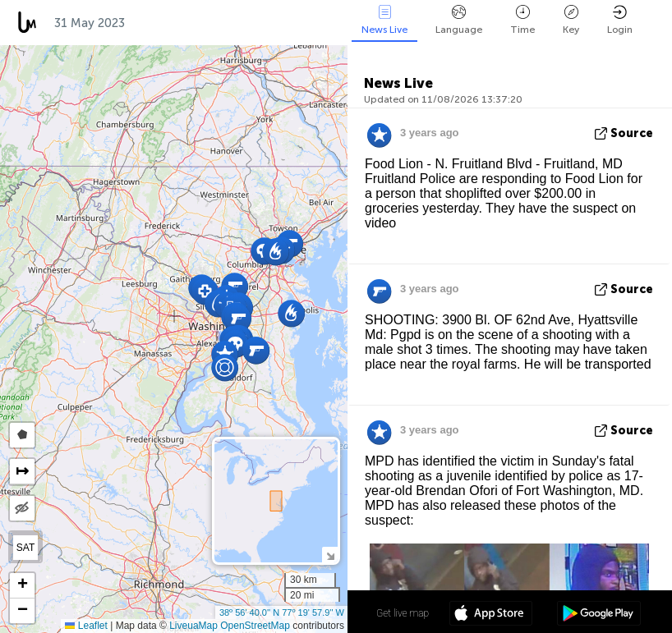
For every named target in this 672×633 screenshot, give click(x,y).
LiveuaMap (193, 626)
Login (620, 20)
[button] (225, 367)
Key (571, 20)
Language (459, 20)
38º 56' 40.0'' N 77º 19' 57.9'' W (282, 612)
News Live (384, 20)
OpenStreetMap (255, 626)
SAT (25, 548)
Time (522, 20)
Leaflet (86, 626)
